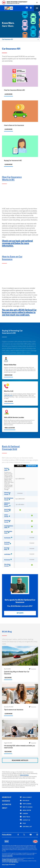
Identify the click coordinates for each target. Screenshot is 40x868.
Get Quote (20, 613)
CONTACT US (25, 820)
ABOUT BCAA (25, 817)
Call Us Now (9, 402)
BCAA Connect (26, 797)
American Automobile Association (10, 861)
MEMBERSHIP (7, 797)
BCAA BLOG (25, 800)
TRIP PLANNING (26, 804)
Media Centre (25, 810)
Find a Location (10, 428)
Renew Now (8, 375)
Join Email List (26, 826)
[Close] (37, 3)
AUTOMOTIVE (7, 805)
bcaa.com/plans (24, 775)
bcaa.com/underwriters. (7, 856)
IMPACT (5, 808)
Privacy (7, 865)
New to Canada (26, 807)
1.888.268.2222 (8, 396)
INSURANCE (6, 801)
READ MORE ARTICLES (20, 760)
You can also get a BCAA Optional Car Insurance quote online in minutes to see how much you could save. (19, 313)
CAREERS (24, 813)
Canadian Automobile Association (10, 860)
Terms (3, 865)
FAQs (23, 823)
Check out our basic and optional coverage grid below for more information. (17, 243)
